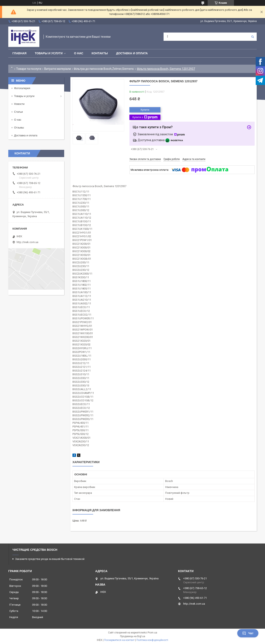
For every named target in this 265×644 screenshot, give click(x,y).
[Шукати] (253, 37)
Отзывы (19, 128)
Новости (19, 104)
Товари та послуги (29, 69)
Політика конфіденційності (152, 640)
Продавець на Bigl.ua (133, 636)
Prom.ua (152, 633)
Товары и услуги (49, 53)
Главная (19, 53)
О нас (79, 53)
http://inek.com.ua (27, 242)
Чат (248, 633)
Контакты (100, 53)
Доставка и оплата (132, 53)
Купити (145, 110)
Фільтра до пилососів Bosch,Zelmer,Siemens (104, 69)
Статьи (18, 112)
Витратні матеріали (58, 69)
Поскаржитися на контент (119, 640)
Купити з (145, 117)
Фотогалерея (22, 88)
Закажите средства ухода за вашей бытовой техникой (50, 559)
